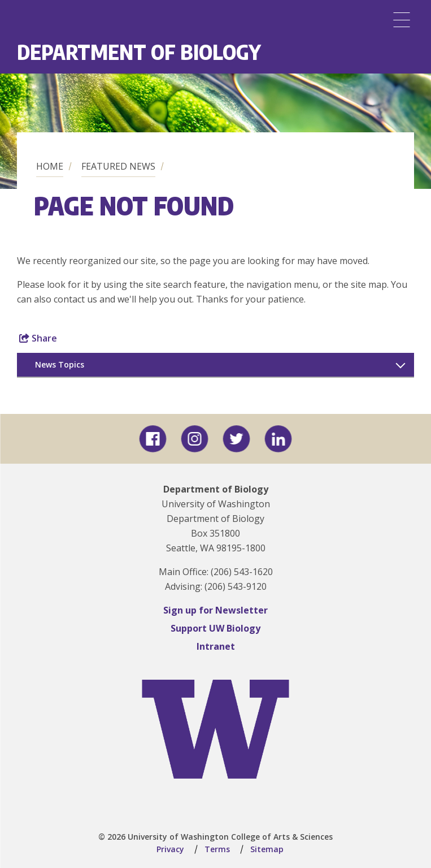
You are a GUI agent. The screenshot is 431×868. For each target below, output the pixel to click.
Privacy (170, 849)
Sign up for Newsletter (215, 610)
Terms (217, 849)
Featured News (118, 166)
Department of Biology (139, 52)
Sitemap (267, 849)
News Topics (60, 364)
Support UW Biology (215, 628)
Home (50, 166)
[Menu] (402, 20)
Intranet (216, 646)
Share (38, 338)
